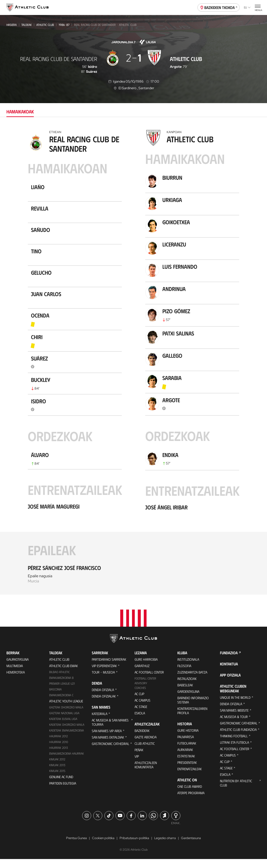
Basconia (55, 698)
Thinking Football (234, 745)
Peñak (139, 759)
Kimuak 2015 (57, 780)
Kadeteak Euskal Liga (63, 728)
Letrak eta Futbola (234, 751)
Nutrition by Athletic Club (236, 792)
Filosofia (184, 674)
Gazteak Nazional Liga (64, 722)
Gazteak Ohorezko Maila (66, 716)
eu (247, 7)
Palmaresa (186, 746)
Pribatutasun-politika (135, 847)
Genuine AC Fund (61, 785)
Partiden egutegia (63, 792)
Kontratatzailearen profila (192, 719)
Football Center (145, 687)
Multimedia (15, 674)
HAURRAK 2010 (59, 751)
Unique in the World (235, 706)
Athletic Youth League (66, 710)
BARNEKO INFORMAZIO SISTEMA (193, 709)
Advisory (141, 692)
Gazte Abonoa (146, 746)
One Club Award (190, 795)
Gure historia (188, 739)
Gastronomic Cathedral (111, 752)
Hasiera (12, 25)
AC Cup (139, 703)
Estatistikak (186, 765)
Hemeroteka (16, 681)
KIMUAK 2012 (57, 768)
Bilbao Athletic (59, 681)
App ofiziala (230, 684)
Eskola (140, 722)
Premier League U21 (62, 692)
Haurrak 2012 (59, 745)
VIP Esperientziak (104, 674)
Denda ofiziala (103, 698)
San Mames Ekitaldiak (108, 746)
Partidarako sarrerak (109, 668)
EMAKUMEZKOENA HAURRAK (67, 762)
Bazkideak (142, 739)
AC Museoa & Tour (234, 725)
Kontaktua (229, 673)
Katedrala (100, 722)
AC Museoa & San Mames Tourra (110, 731)
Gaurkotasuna (18, 668)
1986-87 (64, 25)
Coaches (140, 697)
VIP (137, 765)
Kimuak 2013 (57, 774)
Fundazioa (229, 662)
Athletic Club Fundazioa (238, 738)
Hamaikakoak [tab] (20, 111)
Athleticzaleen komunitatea (146, 774)
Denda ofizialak (104, 705)
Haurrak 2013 (59, 756)
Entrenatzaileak (190, 778)
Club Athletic (145, 752)
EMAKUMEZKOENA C (61, 704)
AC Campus (142, 709)
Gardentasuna (188, 700)
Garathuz (142, 674)
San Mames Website (234, 719)
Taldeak (27, 25)
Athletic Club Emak (64, 674)
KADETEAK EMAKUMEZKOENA (67, 739)
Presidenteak (187, 771)
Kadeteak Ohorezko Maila (67, 733)
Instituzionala (188, 668)
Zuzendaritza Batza (192, 681)
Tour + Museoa (103, 681)
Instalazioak (187, 687)
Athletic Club (45, 25)
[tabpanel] (133, 361)
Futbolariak (187, 752)
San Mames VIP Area (107, 740)
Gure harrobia (146, 668)
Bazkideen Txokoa (219, 7)
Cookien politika (102, 847)
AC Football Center (149, 681)
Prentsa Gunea (74, 847)
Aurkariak (185, 758)
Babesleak (185, 694)
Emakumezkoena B (61, 686)
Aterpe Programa (191, 802)
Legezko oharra (167, 847)
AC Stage (141, 715)
